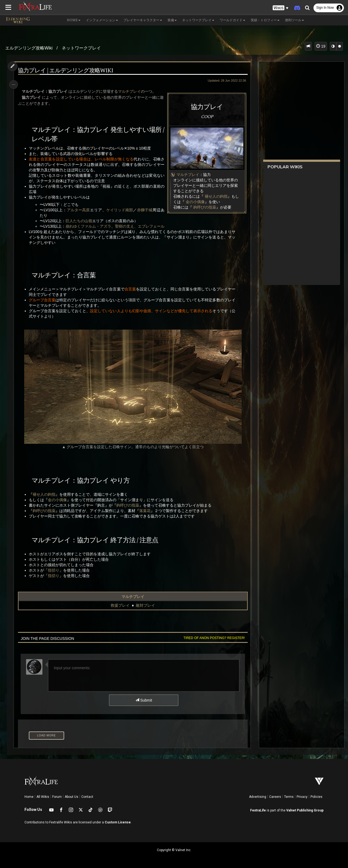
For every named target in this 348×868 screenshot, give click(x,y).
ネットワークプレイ (81, 48)
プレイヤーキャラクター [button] (143, 20)
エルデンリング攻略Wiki (29, 48)
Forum (57, 797)
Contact (87, 797)
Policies (316, 797)
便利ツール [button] (294, 20)
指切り (55, 570)
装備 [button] (172, 20)
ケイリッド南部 (119, 210)
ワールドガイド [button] (232, 20)
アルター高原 (79, 210)
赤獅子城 (144, 210)
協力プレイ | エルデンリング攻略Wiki (67, 71)
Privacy (302, 797)
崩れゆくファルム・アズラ (90, 226)
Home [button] (74, 20)
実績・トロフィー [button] (265, 20)
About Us (72, 797)
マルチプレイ (186, 175)
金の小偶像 (194, 202)
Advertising (258, 797)
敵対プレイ (145, 605)
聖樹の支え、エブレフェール (141, 226)
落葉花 (146, 511)
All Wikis (43, 797)
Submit (143, 700)
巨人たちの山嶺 (80, 221)
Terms (289, 797)
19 (321, 46)
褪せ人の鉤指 (215, 196)
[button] (281, 8)
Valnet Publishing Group (305, 810)
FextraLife (258, 810)
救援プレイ (120, 605)
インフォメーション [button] (102, 20)
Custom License (118, 822)
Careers (275, 797)
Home (29, 797)
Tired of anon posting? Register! (212, 638)
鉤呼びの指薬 (203, 207)
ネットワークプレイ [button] (198, 20)
